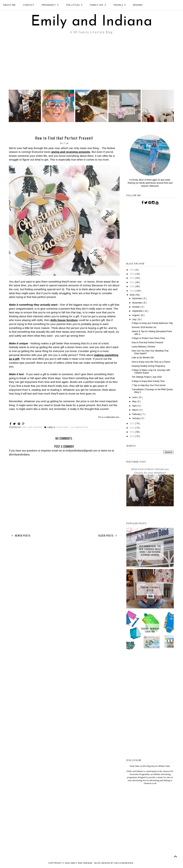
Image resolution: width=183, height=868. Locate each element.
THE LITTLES (74, 5)
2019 (132, 291)
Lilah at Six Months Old (143, 358)
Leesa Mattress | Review (143, 347)
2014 (132, 436)
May (135, 401)
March (136, 410)
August (136, 315)
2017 (132, 424)
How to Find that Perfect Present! (148, 343)
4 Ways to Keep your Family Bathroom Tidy (152, 323)
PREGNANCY (50, 5)
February (137, 414)
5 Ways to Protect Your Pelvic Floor (149, 338)
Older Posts (108, 535)
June (135, 397)
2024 (132, 270)
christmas (63, 427)
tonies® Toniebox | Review (150, 589)
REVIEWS (138, 5)
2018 (132, 295)
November (138, 303)
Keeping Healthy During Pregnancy (148, 366)
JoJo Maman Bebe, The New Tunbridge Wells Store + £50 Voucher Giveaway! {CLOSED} (150, 551)
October (136, 307)
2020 (132, 286)
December (138, 298)
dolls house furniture (64, 320)
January (136, 418)
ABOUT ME (9, 5)
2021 (132, 282)
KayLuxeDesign (124, 863)
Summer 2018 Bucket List (144, 327)
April (135, 406)
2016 (132, 428)
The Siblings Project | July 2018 (147, 377)
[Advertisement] (91, 63)
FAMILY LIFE (98, 5)
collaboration (79, 427)
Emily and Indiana (92, 22)
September (138, 311)
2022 (132, 278)
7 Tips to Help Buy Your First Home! (149, 385)
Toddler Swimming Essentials (150, 630)
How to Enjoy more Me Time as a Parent (151, 362)
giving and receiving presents (71, 152)
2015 (132, 432)
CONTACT (29, 5)
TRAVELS (120, 5)
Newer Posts (20, 535)
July (134, 319)
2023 (132, 274)
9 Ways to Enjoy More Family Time (148, 381)
